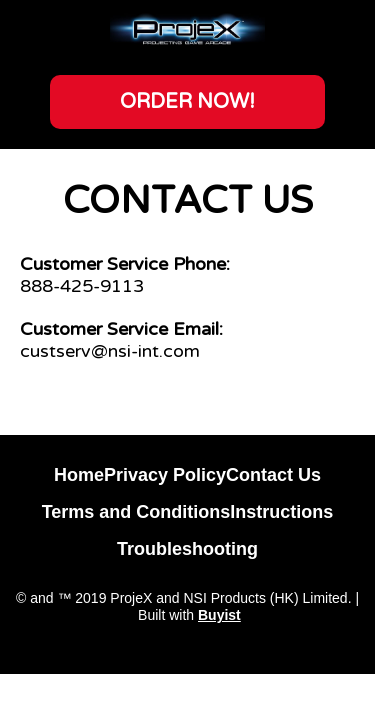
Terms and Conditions (136, 512)
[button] (187, 102)
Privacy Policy (165, 475)
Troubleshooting (187, 549)
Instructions (281, 512)
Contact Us (273, 475)
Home (79, 475)
